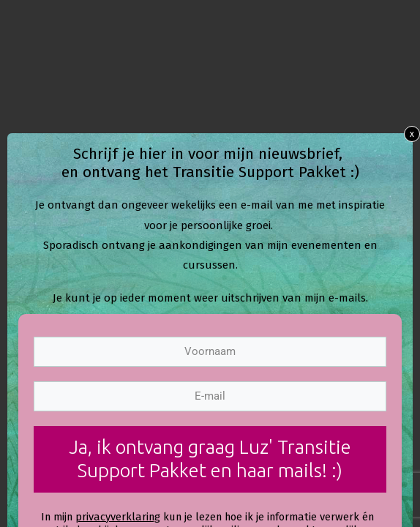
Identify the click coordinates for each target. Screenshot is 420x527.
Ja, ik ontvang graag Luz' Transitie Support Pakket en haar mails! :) (210, 459)
